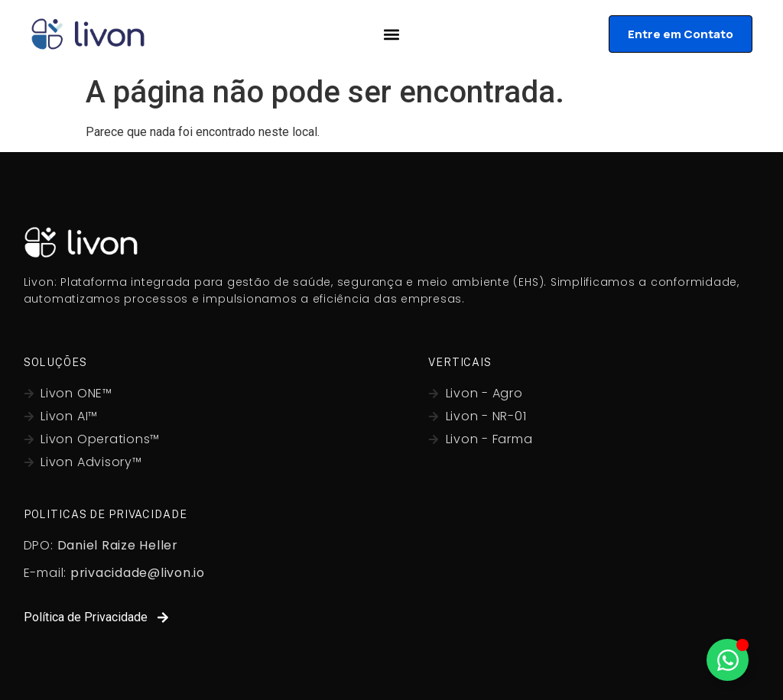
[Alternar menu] (391, 34)
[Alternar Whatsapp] (728, 660)
